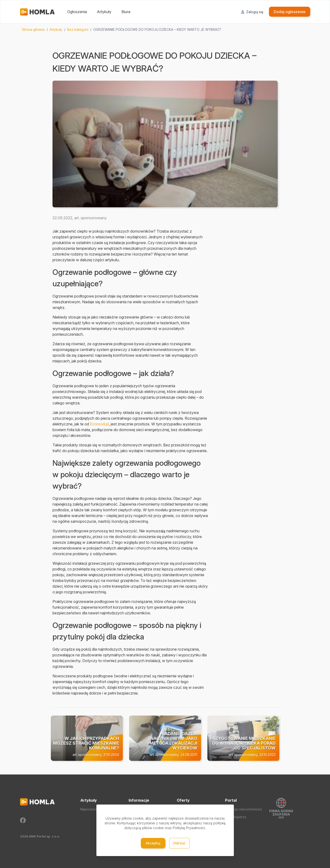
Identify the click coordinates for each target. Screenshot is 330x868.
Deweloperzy (236, 817)
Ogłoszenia (77, 12)
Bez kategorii (78, 29)
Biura (126, 12)
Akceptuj (153, 843)
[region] (165, 30)
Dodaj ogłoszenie (290, 12)
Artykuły (104, 12)
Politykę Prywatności (189, 828)
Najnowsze (89, 809)
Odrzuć (179, 843)
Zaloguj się (252, 12)
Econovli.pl (99, 424)
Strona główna (33, 29)
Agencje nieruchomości (244, 809)
